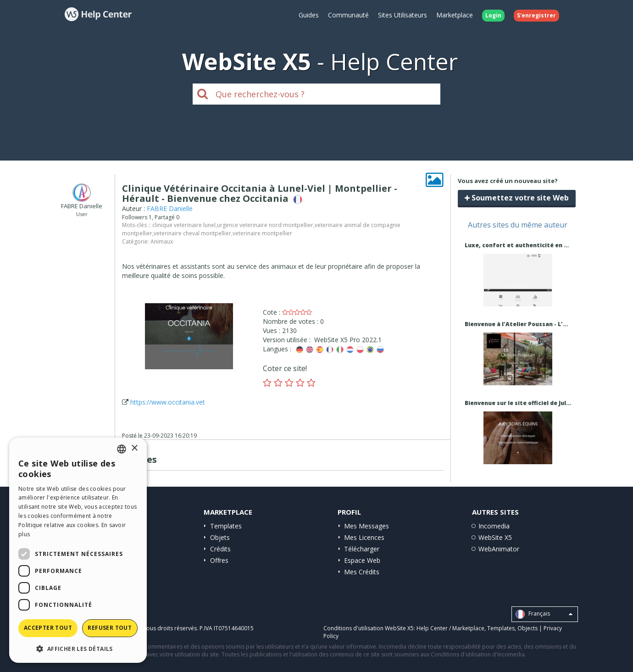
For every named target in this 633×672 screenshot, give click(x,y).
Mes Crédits (362, 572)
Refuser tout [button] (110, 628)
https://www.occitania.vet (168, 402)
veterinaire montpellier (262, 233)
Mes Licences (364, 537)
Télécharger (362, 549)
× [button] (134, 448)
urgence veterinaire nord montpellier (265, 225)
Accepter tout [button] (48, 628)
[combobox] (122, 449)
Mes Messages (366, 526)
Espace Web (362, 560)
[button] (78, 648)
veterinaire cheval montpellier (192, 233)
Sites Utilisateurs (403, 15)
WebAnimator (499, 549)
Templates (226, 526)
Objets (220, 537)
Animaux (162, 242)
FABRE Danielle (170, 208)
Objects (527, 628)
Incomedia (494, 526)
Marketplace (455, 15)
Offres (219, 560)
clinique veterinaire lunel (184, 225)
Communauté (348, 15)
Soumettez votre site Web (517, 198)
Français (544, 614)
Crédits (220, 549)
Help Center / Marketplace (450, 628)
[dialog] (78, 550)
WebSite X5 (495, 537)
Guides (309, 15)
